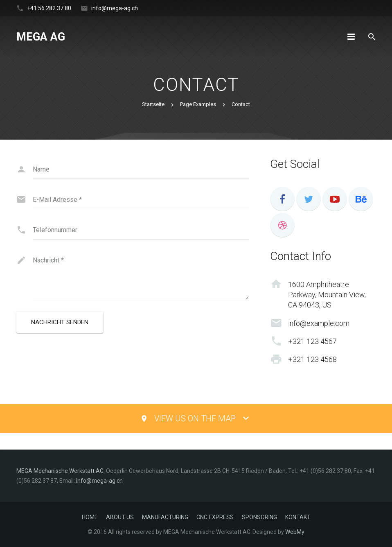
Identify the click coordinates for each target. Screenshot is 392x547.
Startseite (153, 104)
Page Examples (198, 104)
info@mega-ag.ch (115, 8)
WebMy (295, 532)
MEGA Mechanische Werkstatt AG (60, 471)
